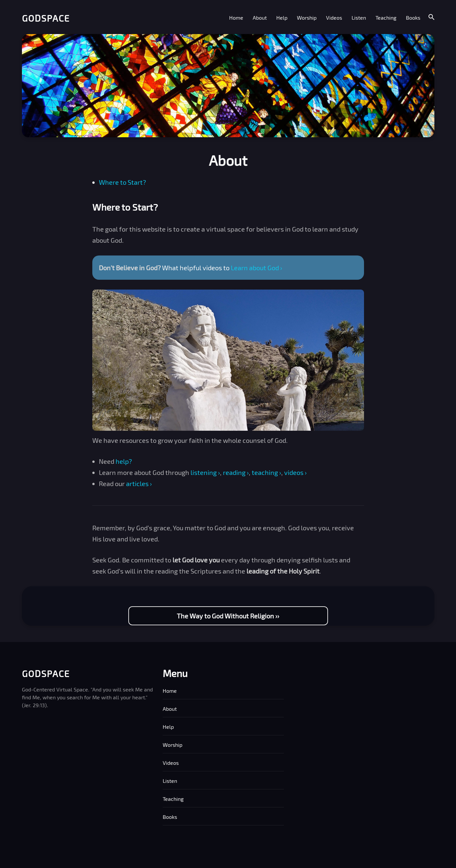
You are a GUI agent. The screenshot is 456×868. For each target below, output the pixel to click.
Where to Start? (122, 182)
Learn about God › (256, 268)
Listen (359, 18)
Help (282, 18)
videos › (295, 472)
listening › (205, 472)
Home (236, 18)
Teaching (386, 18)
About (260, 18)
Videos (334, 18)
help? (124, 461)
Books (413, 18)
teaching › (266, 472)
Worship (307, 18)
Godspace (46, 18)
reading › (236, 472)
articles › (139, 483)
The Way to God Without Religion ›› (228, 616)
